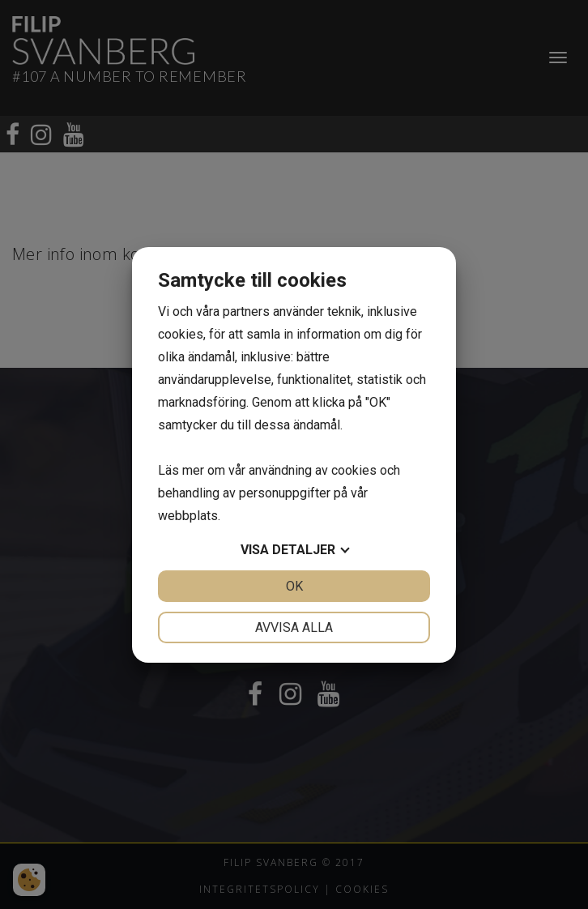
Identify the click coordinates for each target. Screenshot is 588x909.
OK (294, 586)
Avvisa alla (294, 627)
